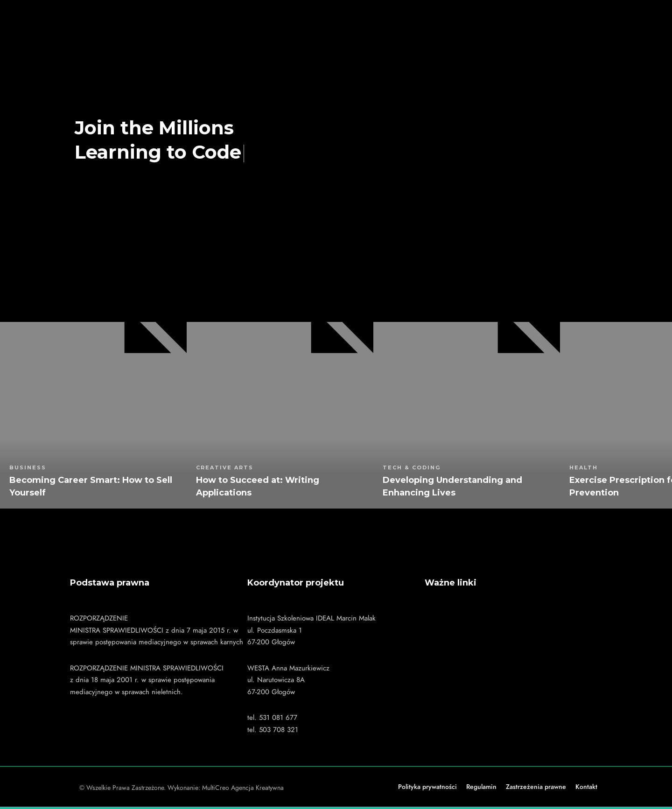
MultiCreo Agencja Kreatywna (243, 788)
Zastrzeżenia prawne (536, 787)
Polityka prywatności (427, 787)
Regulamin (481, 787)
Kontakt (586, 787)
